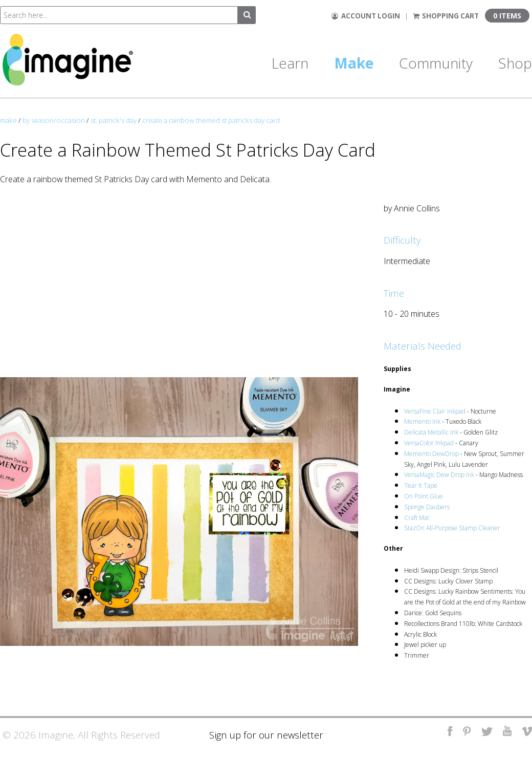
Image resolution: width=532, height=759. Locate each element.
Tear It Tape (421, 485)
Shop (515, 63)
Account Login (366, 16)
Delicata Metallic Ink (431, 432)
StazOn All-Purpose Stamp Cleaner (452, 528)
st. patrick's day (114, 120)
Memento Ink (422, 421)
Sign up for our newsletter (266, 735)
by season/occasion (54, 120)
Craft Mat (417, 518)
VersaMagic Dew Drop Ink (439, 475)
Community (436, 63)
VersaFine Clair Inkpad (435, 411)
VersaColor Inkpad (429, 443)
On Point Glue (424, 496)
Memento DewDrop (431, 454)
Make (354, 63)
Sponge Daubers (427, 507)
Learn (290, 63)
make (8, 120)
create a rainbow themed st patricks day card (211, 120)
